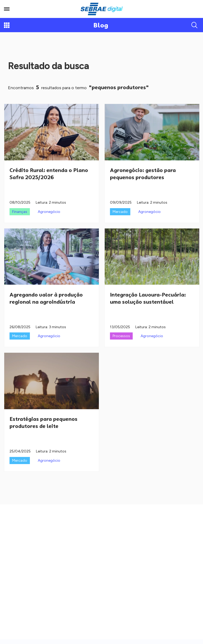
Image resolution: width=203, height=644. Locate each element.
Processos (121, 336)
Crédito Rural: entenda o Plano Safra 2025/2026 (49, 174)
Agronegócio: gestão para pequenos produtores (143, 174)
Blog (101, 25)
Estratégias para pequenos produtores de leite (43, 423)
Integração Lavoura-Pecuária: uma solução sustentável (148, 298)
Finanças (20, 212)
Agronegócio (49, 212)
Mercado (120, 212)
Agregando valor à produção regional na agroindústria (46, 298)
